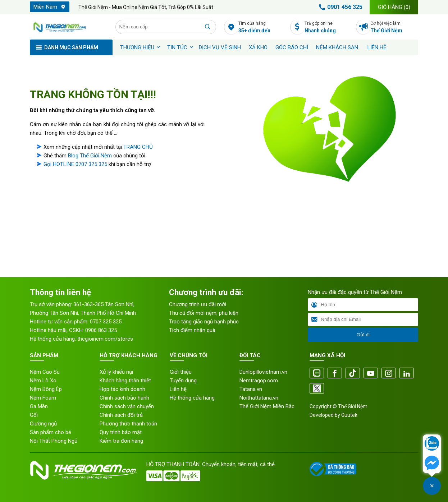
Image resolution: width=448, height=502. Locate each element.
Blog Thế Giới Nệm (90, 156)
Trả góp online (328, 27)
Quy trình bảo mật (121, 432)
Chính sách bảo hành (124, 398)
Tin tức (177, 47)
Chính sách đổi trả (121, 415)
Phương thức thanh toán (128, 424)
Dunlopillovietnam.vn (263, 372)
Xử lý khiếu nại (116, 372)
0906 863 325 (101, 330)
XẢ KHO (258, 47)
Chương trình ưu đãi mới (198, 304)
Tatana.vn (251, 389)
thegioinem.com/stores (105, 339)
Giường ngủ (43, 424)
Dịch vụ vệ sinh (220, 47)
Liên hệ (377, 47)
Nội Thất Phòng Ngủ (54, 441)
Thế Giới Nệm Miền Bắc (267, 406)
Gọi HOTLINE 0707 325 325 (75, 164)
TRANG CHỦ (138, 147)
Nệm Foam (43, 398)
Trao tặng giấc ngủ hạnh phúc (204, 322)
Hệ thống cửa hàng (192, 398)
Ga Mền (39, 406)
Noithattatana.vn (259, 398)
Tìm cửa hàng (262, 27)
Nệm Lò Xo (43, 381)
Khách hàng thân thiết (125, 381)
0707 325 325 (106, 322)
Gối (34, 415)
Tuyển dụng (183, 381)
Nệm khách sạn (337, 47)
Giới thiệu (181, 372)
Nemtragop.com (259, 381)
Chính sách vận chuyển (127, 406)
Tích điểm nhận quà (192, 330)
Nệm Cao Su (45, 372)
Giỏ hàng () (394, 7)
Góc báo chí (292, 47)
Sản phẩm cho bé (51, 432)
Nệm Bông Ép (46, 389)
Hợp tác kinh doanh (122, 389)
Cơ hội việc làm (394, 27)
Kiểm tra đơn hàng (121, 441)
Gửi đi (363, 335)
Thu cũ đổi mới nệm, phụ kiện (204, 313)
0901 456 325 (339, 7)
